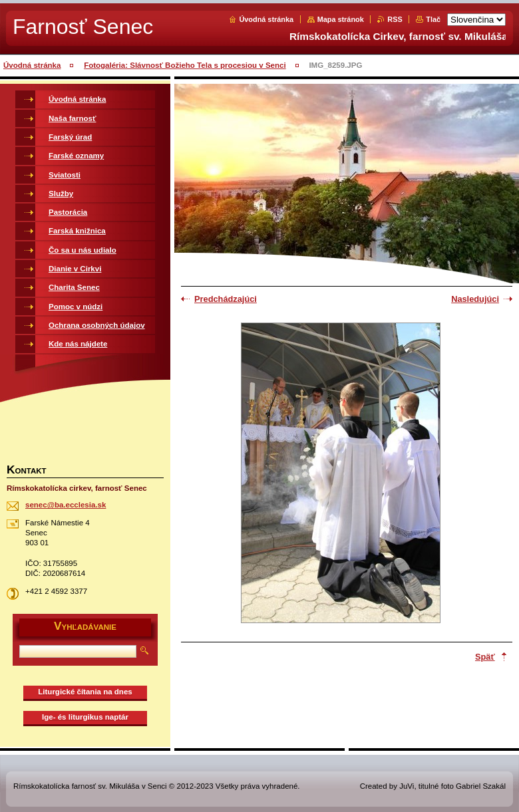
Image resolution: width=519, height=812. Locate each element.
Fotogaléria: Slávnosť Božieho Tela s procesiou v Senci (185, 65)
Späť (485, 657)
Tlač (433, 19)
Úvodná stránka (266, 19)
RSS (395, 19)
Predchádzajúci (226, 299)
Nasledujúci (475, 299)
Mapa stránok (341, 19)
